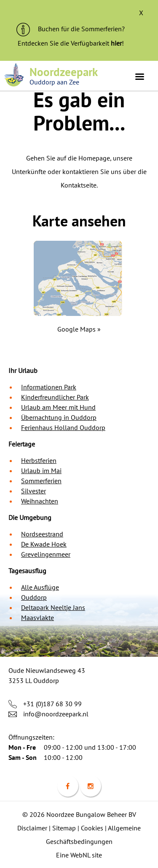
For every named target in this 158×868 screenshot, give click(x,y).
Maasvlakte (37, 618)
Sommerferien (41, 481)
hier (116, 43)
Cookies (92, 828)
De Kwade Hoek (44, 544)
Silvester (33, 491)
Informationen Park (49, 387)
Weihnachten (40, 501)
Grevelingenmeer (46, 554)
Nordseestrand (42, 534)
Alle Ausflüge (40, 587)
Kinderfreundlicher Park (55, 397)
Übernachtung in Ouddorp (59, 417)
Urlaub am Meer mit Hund (58, 407)
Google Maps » (79, 329)
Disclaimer (32, 828)
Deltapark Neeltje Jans (53, 607)
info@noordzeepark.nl (56, 714)
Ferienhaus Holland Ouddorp (63, 427)
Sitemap (64, 828)
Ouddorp (34, 597)
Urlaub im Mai (41, 471)
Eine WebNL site (79, 855)
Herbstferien (39, 460)
